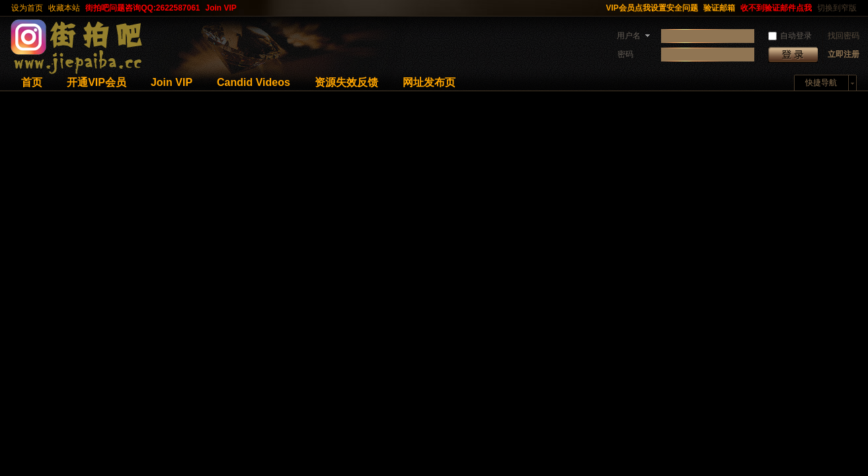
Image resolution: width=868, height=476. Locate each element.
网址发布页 (429, 82)
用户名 (629, 36)
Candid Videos (254, 82)
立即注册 (844, 54)
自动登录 (790, 36)
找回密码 (844, 36)
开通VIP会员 (97, 82)
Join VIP (221, 8)
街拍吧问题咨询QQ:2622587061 (142, 8)
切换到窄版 (837, 8)
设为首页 (27, 8)
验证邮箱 (719, 8)
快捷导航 (821, 83)
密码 (625, 54)
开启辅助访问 (598, 8)
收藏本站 (64, 8)
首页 (32, 82)
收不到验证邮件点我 (776, 8)
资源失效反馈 (346, 82)
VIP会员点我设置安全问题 (652, 8)
